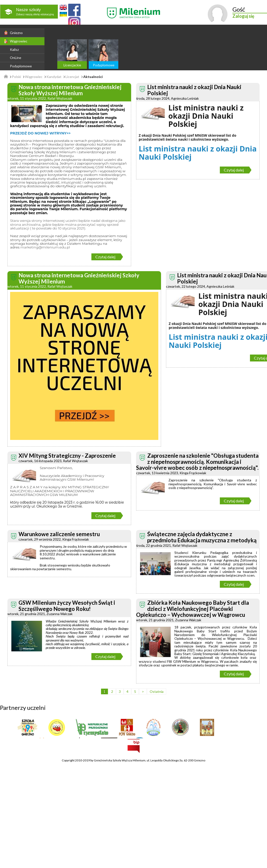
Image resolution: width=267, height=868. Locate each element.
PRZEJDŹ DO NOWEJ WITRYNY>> (40, 133)
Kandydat (54, 77)
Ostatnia (157, 691)
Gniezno (13, 33)
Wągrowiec (15, 41)
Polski (16, 77)
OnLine (16, 58)
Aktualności (93, 77)
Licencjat (72, 77)
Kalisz (14, 49)
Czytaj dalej (105, 257)
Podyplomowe (21, 66)
